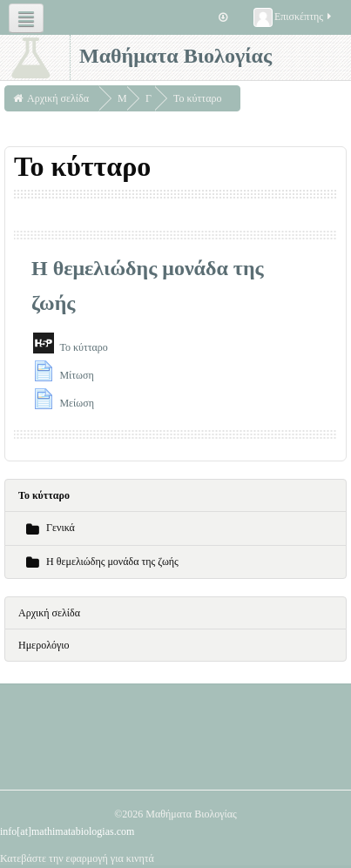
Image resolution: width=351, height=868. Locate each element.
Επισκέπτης (294, 17)
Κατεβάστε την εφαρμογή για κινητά (77, 858)
